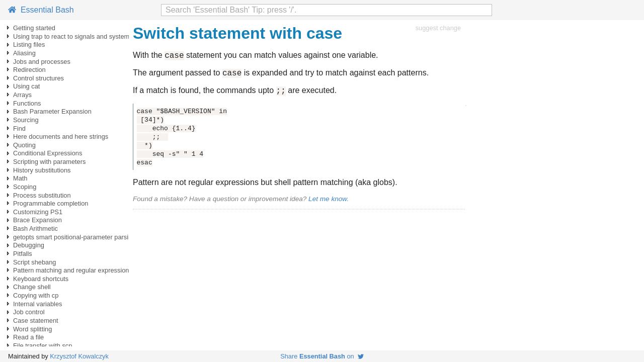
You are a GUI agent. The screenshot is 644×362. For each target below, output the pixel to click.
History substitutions (42, 170)
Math (20, 178)
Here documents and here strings (61, 137)
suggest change (438, 28)
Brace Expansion (37, 220)
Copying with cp (36, 295)
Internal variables (37, 304)
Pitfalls (23, 254)
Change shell (32, 287)
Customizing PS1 (38, 212)
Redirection (29, 70)
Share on (322, 356)
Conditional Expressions (48, 153)
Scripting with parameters (49, 162)
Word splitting (32, 329)
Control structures (38, 78)
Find (19, 128)
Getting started (34, 28)
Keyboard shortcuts (41, 279)
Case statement (36, 321)
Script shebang (34, 262)
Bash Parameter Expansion (52, 111)
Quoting (24, 145)
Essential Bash (41, 10)
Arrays (22, 95)
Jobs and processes (42, 62)
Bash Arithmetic (35, 229)
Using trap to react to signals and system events (82, 36)
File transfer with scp (43, 346)
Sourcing (26, 120)
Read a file (28, 337)
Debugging (29, 245)
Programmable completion (51, 203)
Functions (27, 103)
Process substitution (42, 195)
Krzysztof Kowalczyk (79, 356)
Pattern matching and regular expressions (73, 270)
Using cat (26, 86)
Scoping (25, 187)
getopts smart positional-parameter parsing (74, 237)
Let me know (328, 203)
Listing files (29, 44)
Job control (29, 312)
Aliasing (24, 53)
